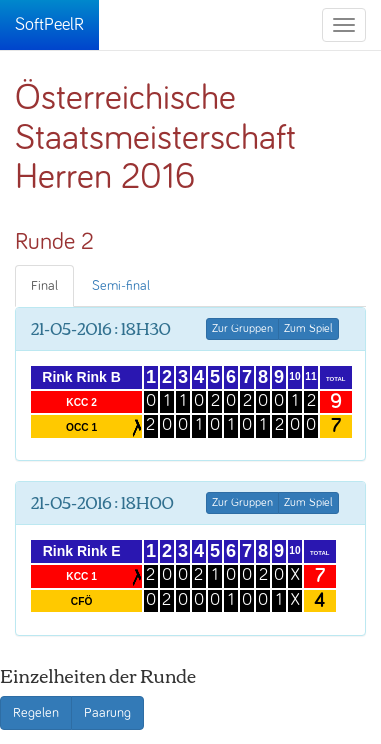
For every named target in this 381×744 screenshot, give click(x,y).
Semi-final (121, 286)
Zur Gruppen (242, 329)
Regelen (36, 713)
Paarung (107, 713)
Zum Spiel (308, 329)
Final (44, 286)
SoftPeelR (49, 25)
